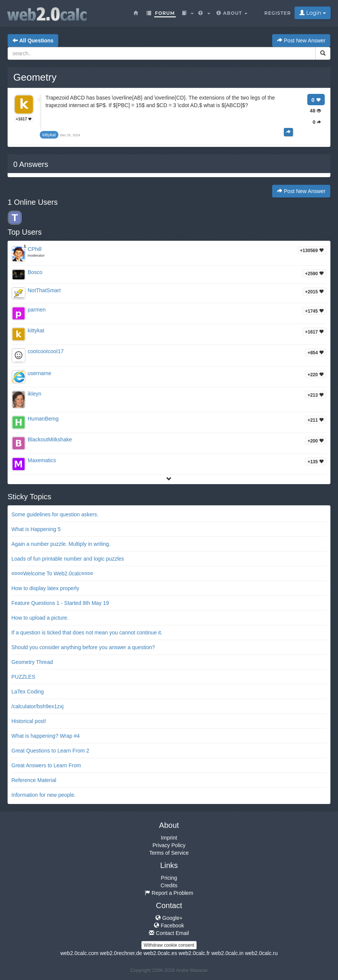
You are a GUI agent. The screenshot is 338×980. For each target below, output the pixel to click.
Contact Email (169, 933)
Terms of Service (169, 853)
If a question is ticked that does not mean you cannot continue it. (87, 633)
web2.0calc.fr (194, 953)
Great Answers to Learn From (46, 765)
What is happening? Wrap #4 (45, 736)
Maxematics (42, 460)
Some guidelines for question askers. (55, 514)
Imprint (169, 838)
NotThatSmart (44, 290)
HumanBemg (43, 419)
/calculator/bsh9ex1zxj (38, 706)
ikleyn (34, 394)
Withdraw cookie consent (169, 945)
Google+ (169, 918)
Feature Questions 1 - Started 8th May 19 (60, 603)
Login (312, 13)
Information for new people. (44, 795)
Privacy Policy (169, 845)
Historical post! (29, 721)
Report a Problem (169, 893)
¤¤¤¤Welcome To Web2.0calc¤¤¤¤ (52, 573)
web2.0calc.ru (261, 953)
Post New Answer (301, 41)
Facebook (169, 925)
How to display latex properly (45, 588)
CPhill (35, 249)
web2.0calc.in (228, 953)
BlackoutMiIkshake (50, 439)
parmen (37, 310)
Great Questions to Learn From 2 (50, 751)
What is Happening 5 (36, 529)
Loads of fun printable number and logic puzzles (68, 559)
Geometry (35, 77)
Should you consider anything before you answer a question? (83, 647)
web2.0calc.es (160, 953)
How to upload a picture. (40, 618)
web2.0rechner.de (121, 953)
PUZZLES (23, 677)
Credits (169, 885)
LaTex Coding (28, 692)
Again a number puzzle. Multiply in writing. (61, 544)
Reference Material (34, 780)
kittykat (36, 330)
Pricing (169, 878)
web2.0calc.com (79, 953)
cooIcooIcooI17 (46, 351)
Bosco (35, 272)
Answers (31, 164)
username (39, 373)
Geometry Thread (32, 662)
